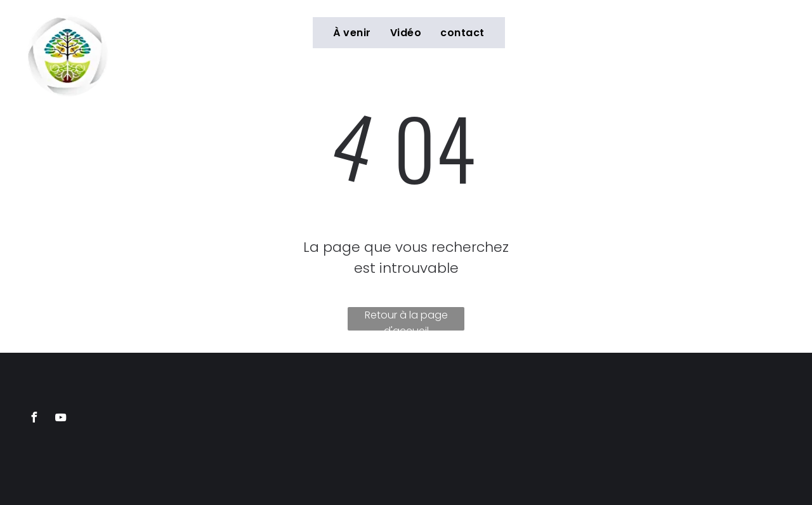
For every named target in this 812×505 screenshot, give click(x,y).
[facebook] (34, 419)
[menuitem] (352, 33)
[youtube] (60, 419)
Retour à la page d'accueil (406, 319)
